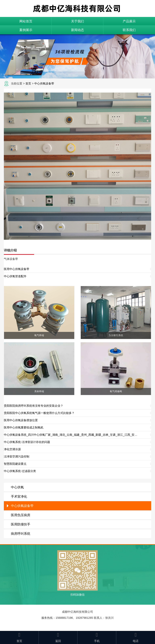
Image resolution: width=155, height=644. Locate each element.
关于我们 (77, 21)
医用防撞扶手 (21, 524)
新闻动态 (77, 30)
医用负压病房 (21, 515)
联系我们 (129, 30)
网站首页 (26, 21)
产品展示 (129, 21)
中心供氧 (17, 487)
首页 (28, 83)
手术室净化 (19, 497)
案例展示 (26, 30)
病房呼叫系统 (21, 534)
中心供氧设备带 (44, 83)
